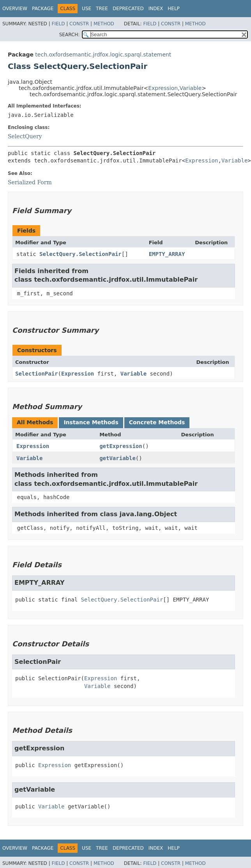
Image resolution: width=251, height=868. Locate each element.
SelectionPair (37, 374)
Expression (163, 88)
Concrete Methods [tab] (157, 422)
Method (104, 24)
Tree (102, 9)
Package (43, 9)
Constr (79, 24)
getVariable (118, 458)
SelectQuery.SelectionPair (80, 254)
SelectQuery (25, 136)
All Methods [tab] (35, 422)
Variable (191, 88)
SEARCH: (70, 35)
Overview (15, 9)
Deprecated (128, 9)
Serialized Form (30, 182)
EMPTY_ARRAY (167, 254)
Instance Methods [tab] (91, 422)
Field (58, 24)
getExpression (121, 446)
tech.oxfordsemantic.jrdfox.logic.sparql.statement (103, 55)
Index (156, 9)
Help (174, 9)
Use (87, 9)
